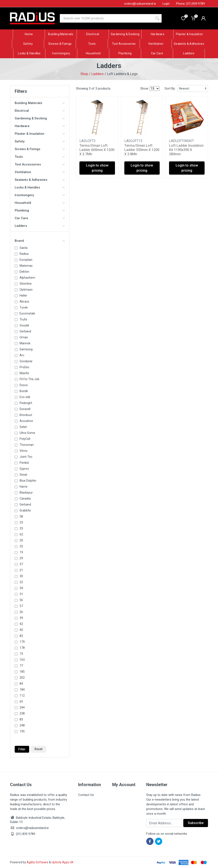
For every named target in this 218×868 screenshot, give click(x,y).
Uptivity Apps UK (62, 862)
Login (166, 4)
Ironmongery (40, 195)
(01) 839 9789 (23, 834)
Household (40, 203)
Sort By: (170, 88)
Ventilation (40, 172)
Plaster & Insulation (40, 134)
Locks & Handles (40, 187)
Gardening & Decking (40, 118)
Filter (22, 749)
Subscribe (196, 823)
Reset (38, 749)
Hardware (40, 126)
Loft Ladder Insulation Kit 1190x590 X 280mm (186, 150)
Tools (40, 157)
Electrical (40, 111)
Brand (40, 241)
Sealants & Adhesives (40, 180)
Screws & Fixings (40, 149)
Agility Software (37, 862)
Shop (84, 74)
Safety (40, 141)
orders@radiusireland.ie (32, 828)
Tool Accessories (40, 164)
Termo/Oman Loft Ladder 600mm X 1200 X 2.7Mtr (97, 150)
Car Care (40, 218)
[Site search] (106, 18)
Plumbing (40, 210)
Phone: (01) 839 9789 (190, 4)
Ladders (98, 74)
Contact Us (86, 795)
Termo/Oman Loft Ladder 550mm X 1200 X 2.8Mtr (142, 150)
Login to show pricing (97, 168)
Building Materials (40, 103)
